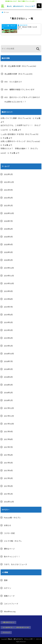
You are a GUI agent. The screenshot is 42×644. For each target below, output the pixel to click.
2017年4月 (8, 470)
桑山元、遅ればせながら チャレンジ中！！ (22, 639)
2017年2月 (8, 486)
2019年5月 (8, 322)
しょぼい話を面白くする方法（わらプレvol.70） (20, 134)
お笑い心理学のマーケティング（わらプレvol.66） (21, 141)
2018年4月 (8, 377)
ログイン (8, 588)
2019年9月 (8, 291)
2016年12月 (9, 502)
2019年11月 (9, 276)
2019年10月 (9, 283)
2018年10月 (9, 354)
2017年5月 (8, 463)
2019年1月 (8, 346)
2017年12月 (9, 408)
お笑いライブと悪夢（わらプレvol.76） (16, 118)
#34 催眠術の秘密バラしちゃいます (19, 89)
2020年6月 (8, 229)
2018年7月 (8, 361)
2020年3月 (8, 252)
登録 (6, 580)
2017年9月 (8, 432)
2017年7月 (8, 447)
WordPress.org (10, 611)
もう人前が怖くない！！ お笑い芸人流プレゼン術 (16, 627)
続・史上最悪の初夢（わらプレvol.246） (21, 66)
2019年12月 (9, 268)
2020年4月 (8, 244)
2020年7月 (8, 221)
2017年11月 (9, 416)
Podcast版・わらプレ (12, 518)
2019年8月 (8, 299)
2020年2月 (8, 260)
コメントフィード (11, 604)
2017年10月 (9, 424)
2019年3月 (8, 330)
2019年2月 (8, 338)
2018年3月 (8, 385)
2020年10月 (9, 213)
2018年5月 (8, 369)
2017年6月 (8, 455)
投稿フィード (9, 596)
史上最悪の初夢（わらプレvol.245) (18, 74)
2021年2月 (8, 198)
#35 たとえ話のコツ (13, 82)
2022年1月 (8, 174)
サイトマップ (6, 632)
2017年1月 (8, 494)
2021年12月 (9, 182)
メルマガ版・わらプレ (13, 541)
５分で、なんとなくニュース (15, 564)
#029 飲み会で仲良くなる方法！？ (27, 28)
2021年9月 (8, 190)
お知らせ (8, 525)
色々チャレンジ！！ (12, 557)
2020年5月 (8, 237)
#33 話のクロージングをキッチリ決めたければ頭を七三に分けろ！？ (22, 99)
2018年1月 (8, 400)
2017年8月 (8, 439)
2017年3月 (8, 478)
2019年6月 (8, 315)
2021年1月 (8, 205)
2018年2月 (8, 393)
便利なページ (9, 549)
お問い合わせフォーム (8, 622)
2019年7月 (8, 307)
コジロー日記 (9, 533)
